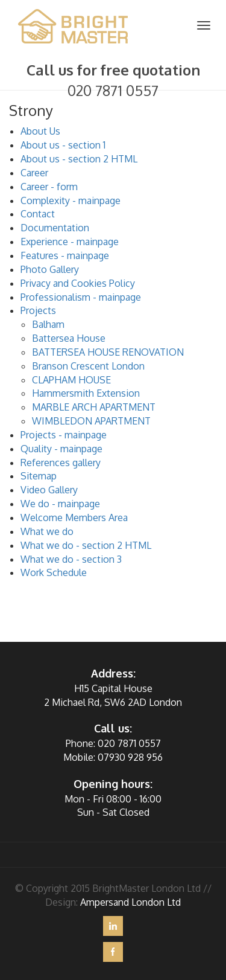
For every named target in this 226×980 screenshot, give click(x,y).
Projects (38, 310)
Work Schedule (54, 572)
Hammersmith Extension (86, 393)
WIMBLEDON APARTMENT (91, 421)
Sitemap (39, 476)
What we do (47, 531)
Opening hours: (113, 784)
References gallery (61, 463)
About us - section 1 (63, 145)
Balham (48, 324)
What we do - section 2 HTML (86, 545)
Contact (38, 214)
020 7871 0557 (113, 90)
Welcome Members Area (74, 517)
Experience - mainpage (70, 242)
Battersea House (69, 338)
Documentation (55, 228)
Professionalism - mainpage (81, 297)
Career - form (49, 187)
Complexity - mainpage (71, 200)
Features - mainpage (65, 255)
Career (34, 173)
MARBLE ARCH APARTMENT (94, 407)
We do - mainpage (60, 504)
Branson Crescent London (88, 366)
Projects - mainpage (64, 435)
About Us (40, 131)
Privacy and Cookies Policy (78, 283)
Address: (113, 673)
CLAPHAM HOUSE (71, 380)
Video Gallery (49, 490)
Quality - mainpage (61, 449)
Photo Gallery (50, 269)
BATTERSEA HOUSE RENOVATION (108, 352)
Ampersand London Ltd (130, 902)
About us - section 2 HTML (79, 159)
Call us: (113, 728)
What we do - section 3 (71, 559)
